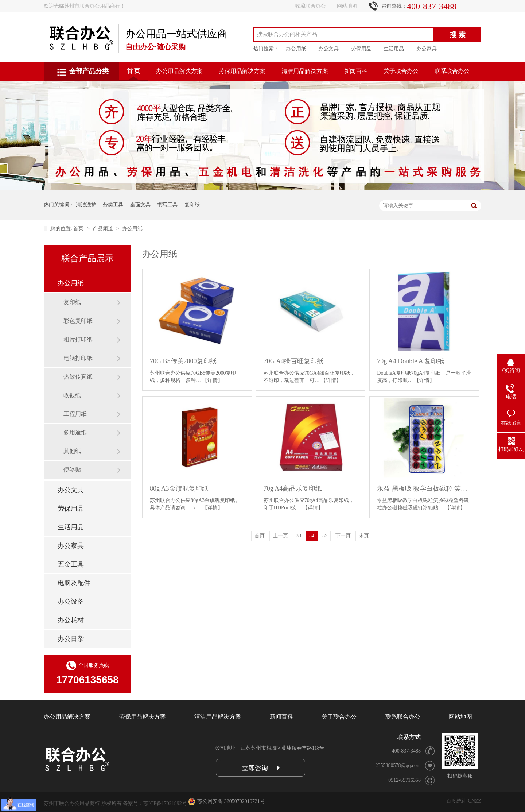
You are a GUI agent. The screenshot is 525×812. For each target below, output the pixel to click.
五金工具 (71, 564)
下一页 (343, 536)
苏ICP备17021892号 (165, 803)
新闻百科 (356, 71)
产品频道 (104, 229)
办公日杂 (71, 639)
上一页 (280, 536)
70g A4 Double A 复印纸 (411, 361)
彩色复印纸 (78, 321)
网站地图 (347, 6)
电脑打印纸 (78, 358)
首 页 (133, 71)
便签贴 (72, 470)
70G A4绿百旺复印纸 (294, 361)
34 (312, 536)
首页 (79, 229)
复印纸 (192, 205)
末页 (364, 536)
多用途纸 (75, 432)
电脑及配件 (74, 583)
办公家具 (427, 49)
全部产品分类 (89, 71)
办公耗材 (71, 620)
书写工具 (167, 205)
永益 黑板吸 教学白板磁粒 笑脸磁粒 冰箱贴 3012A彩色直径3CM (424, 488)
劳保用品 (361, 49)
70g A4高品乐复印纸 (293, 488)
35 (325, 536)
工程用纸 (75, 414)
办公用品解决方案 (179, 71)
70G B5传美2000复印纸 (183, 361)
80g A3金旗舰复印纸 (179, 488)
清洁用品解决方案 (305, 71)
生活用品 (394, 49)
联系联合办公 (452, 71)
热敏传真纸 (78, 377)
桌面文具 (140, 205)
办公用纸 (296, 49)
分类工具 (113, 205)
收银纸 (72, 395)
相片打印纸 (78, 339)
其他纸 (72, 451)
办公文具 (328, 49)
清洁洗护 (86, 205)
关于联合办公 (401, 71)
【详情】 (213, 380)
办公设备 (71, 602)
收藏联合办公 (311, 6)
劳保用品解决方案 (242, 71)
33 (299, 536)
